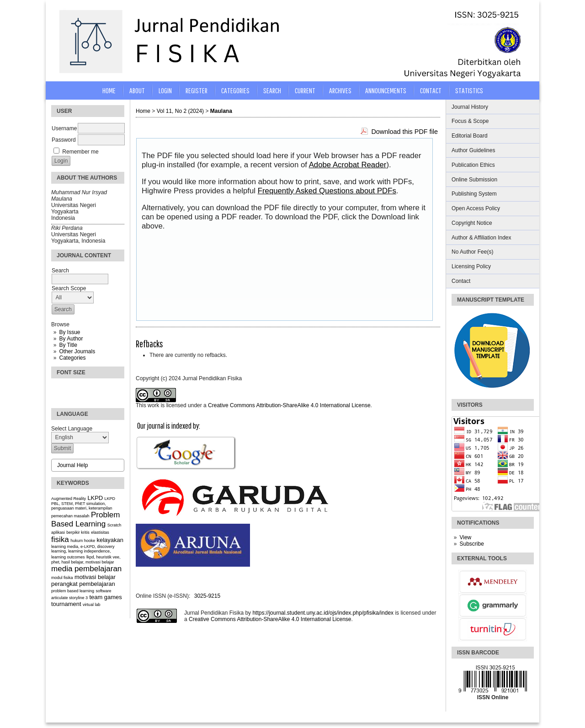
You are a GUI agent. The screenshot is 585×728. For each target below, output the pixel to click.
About (137, 90)
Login (165, 90)
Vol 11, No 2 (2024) (180, 111)
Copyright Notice (472, 223)
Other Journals (77, 351)
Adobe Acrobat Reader (348, 165)
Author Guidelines (473, 150)
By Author (71, 339)
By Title (68, 345)
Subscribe (471, 544)
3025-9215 (207, 596)
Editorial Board (470, 136)
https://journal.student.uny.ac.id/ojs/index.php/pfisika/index (323, 613)
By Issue (69, 332)
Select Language (72, 429)
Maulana (221, 111)
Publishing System (474, 194)
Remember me (80, 152)
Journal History (470, 107)
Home (109, 90)
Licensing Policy (471, 266)
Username (64, 128)
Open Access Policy (476, 208)
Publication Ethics (473, 165)
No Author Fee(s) (472, 252)
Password (64, 140)
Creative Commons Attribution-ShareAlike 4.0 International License (289, 405)
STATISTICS (469, 90)
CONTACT (431, 90)
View (465, 537)
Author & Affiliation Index (481, 238)
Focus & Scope (470, 121)
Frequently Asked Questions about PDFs (327, 191)
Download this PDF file (404, 132)
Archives (340, 90)
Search (272, 90)
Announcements (386, 90)
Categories (72, 358)
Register (197, 90)
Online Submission (474, 180)
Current (305, 90)
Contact (461, 281)
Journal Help (72, 465)
